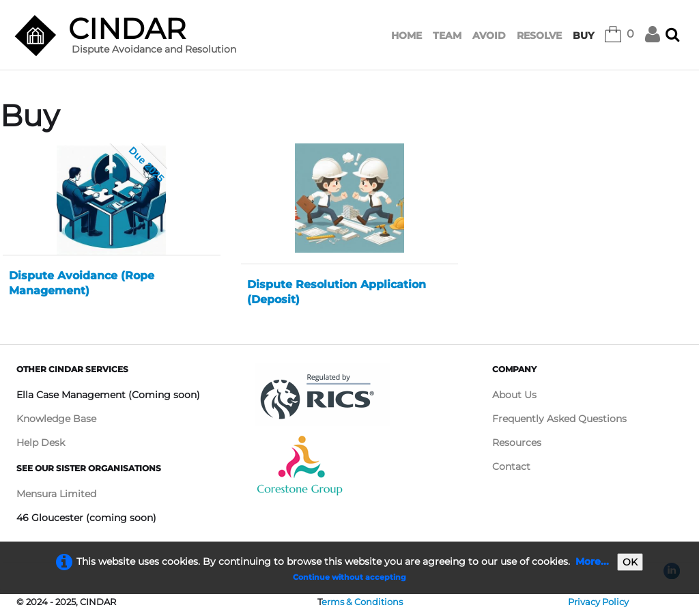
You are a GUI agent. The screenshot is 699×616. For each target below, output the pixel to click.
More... (592, 561)
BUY (583, 36)
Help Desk (41, 443)
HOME (406, 36)
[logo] (130, 39)
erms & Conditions (362, 602)
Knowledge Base (56, 419)
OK (630, 562)
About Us (514, 395)
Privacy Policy (598, 602)
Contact (511, 466)
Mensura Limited (56, 494)
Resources (517, 443)
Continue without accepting (349, 577)
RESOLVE (539, 36)
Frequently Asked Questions (559, 419)
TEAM (447, 36)
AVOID (489, 36)
